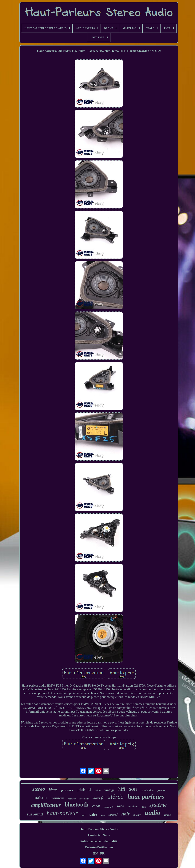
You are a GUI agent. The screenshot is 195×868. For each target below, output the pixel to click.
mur (84, 815)
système (158, 805)
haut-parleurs (146, 797)
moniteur (57, 798)
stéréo (116, 797)
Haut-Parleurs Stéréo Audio (99, 829)
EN (95, 853)
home (168, 815)
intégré (137, 815)
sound (113, 814)
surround (35, 814)
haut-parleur (62, 813)
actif (103, 815)
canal (96, 806)
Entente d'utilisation (99, 847)
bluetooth (77, 805)
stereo (39, 789)
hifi (122, 789)
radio (121, 806)
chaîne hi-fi (108, 807)
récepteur (84, 799)
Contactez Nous (99, 835)
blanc (53, 790)
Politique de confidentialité (99, 841)
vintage (109, 790)
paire (93, 814)
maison (40, 798)
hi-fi (144, 807)
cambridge (147, 790)
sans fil (99, 798)
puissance (68, 790)
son (133, 789)
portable (161, 791)
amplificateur (46, 805)
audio (153, 813)
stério (98, 790)
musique (72, 799)
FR (102, 853)
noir (125, 814)
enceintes (133, 806)
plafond (84, 789)
